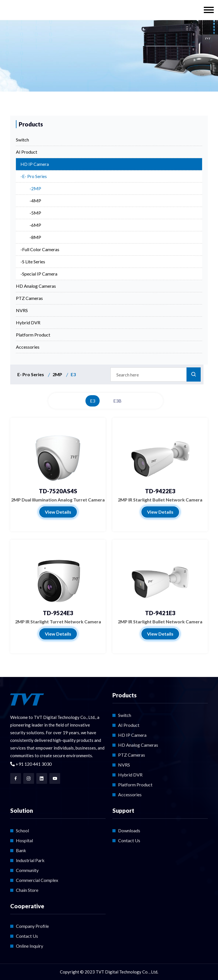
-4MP (35, 201)
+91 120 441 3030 (31, 764)
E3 (93, 401)
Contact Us (129, 840)
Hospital (24, 840)
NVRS (22, 310)
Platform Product (33, 335)
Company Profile (32, 926)
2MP (57, 374)
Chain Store (27, 890)
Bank (21, 850)
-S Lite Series (33, 262)
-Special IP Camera (39, 274)
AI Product (27, 152)
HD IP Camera (35, 164)
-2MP (35, 188)
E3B (117, 401)
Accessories (28, 347)
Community (27, 870)
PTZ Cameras (29, 298)
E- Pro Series (31, 374)
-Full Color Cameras (40, 249)
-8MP (35, 237)
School (22, 830)
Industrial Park (30, 860)
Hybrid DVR (28, 322)
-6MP (35, 225)
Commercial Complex (37, 880)
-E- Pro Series (34, 176)
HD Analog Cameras (36, 286)
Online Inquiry (30, 946)
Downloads (129, 830)
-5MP (35, 213)
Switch (22, 140)
